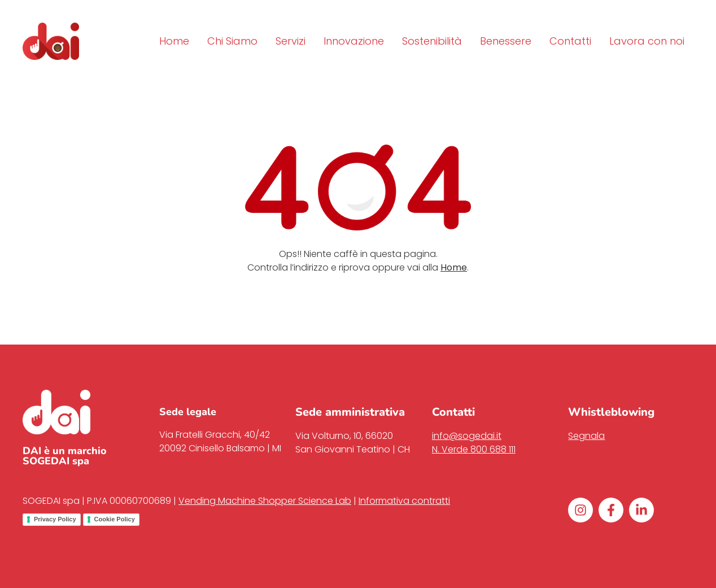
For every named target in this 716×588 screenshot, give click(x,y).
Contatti (570, 41)
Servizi (291, 41)
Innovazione (354, 41)
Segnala (586, 436)
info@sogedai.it (467, 436)
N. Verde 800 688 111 (474, 449)
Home (174, 41)
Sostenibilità (432, 41)
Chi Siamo (232, 41)
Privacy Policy (55, 519)
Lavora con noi (647, 41)
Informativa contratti (404, 501)
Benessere (506, 41)
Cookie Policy (115, 519)
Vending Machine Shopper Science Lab (265, 501)
